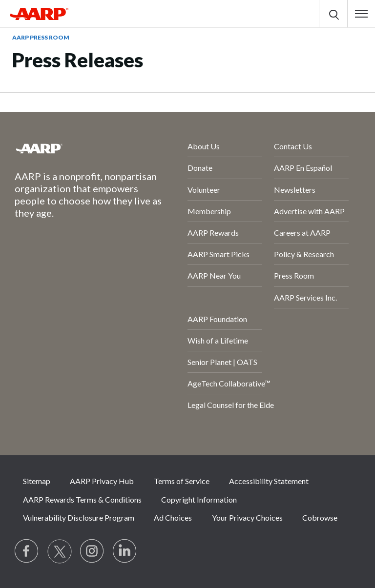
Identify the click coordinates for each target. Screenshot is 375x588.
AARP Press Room (41, 37)
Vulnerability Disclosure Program (79, 517)
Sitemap (37, 481)
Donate (200, 168)
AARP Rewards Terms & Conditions (82, 499)
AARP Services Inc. (305, 297)
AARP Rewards (213, 233)
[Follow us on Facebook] (27, 551)
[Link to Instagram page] (92, 551)
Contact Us (293, 146)
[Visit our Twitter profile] (60, 551)
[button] (361, 14)
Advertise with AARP (309, 211)
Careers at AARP (302, 233)
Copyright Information (199, 499)
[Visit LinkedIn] (125, 551)
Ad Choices (173, 517)
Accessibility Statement (269, 481)
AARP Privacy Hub (102, 481)
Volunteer (204, 190)
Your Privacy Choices (247, 517)
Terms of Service (182, 481)
